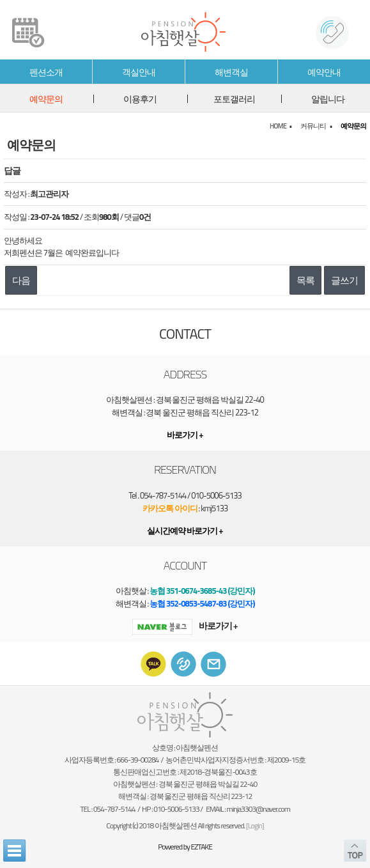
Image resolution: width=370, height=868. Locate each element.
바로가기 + (185, 625)
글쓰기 (344, 280)
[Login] (255, 825)
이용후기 (140, 99)
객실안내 (139, 72)
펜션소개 (46, 72)
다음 (21, 280)
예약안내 (324, 72)
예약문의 (46, 99)
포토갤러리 (234, 99)
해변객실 (231, 72)
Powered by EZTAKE (185, 847)
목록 (305, 280)
